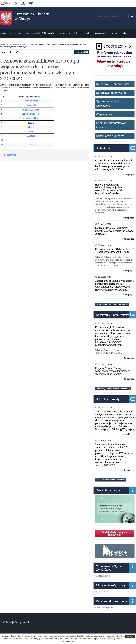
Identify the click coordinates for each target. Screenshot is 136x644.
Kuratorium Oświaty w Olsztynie (32, 16)
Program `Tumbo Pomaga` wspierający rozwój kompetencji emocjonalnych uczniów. (113, 371)
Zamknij (130, 636)
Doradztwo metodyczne (111, 93)
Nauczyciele (65, 33)
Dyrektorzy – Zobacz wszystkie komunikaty (113, 389)
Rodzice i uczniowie (82, 33)
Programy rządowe (120, 33)
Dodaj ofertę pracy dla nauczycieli (115, 534)
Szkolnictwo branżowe (110, 136)
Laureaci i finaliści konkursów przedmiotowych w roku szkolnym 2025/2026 (114, 231)
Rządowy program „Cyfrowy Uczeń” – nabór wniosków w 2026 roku (114, 250)
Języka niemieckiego (31, 114)
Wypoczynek (104, 114)
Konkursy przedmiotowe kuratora (111, 125)
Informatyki (31, 144)
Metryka (11, 155)
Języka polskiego (31, 101)
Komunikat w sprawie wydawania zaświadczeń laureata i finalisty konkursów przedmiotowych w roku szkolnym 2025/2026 (114, 165)
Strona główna (14, 44)
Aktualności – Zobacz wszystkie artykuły (112, 304)
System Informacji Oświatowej (107, 103)
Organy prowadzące (101, 33)
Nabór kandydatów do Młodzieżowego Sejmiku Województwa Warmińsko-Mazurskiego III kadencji (110, 189)
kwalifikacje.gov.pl (103, 576)
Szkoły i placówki (39, 33)
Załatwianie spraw (21, 33)
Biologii (31, 123)
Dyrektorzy (53, 33)
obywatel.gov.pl (101, 592)
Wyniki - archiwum (28, 44)
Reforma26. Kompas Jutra (113, 84)
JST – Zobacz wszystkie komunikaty (110, 480)
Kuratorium (6, 33)
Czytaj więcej (129, 175)
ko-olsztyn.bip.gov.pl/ (104, 607)
